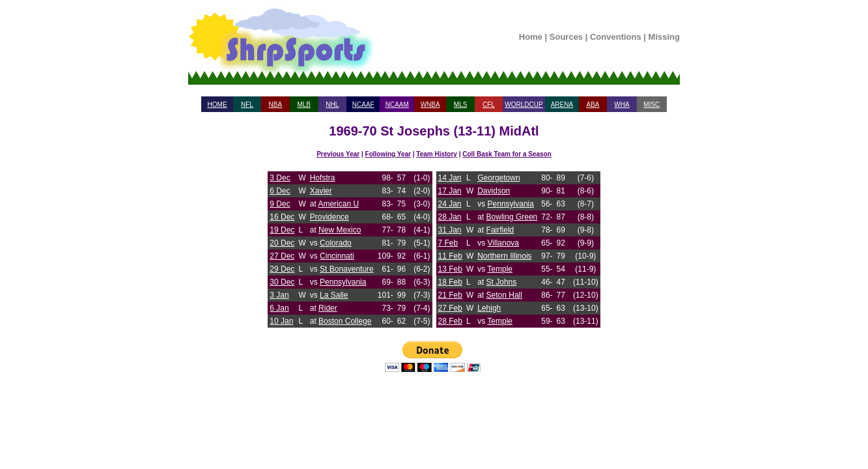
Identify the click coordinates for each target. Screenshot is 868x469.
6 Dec (280, 191)
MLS (461, 105)
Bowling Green (512, 217)
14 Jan (450, 178)
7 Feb (448, 243)
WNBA (430, 105)
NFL (247, 105)
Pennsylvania (343, 282)
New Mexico (340, 230)
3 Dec (280, 178)
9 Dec (280, 204)
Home (531, 37)
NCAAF (363, 105)
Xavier (321, 191)
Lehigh (489, 308)
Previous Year (338, 154)
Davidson (494, 191)
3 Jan (279, 295)
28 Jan (450, 217)
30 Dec (282, 282)
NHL (332, 105)
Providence (329, 217)
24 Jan (450, 204)
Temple (500, 269)
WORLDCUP (524, 105)
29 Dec (282, 269)
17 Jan (450, 191)
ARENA (562, 105)
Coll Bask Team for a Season (507, 154)
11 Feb (450, 256)
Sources (566, 37)
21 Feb (450, 295)
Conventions (616, 37)
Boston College (345, 321)
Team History (437, 154)
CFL (489, 105)
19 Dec (282, 230)
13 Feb (450, 269)
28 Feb (450, 321)
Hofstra (323, 178)
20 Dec (282, 243)
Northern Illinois (504, 256)
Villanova (503, 243)
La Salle (334, 295)
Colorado (336, 243)
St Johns (502, 282)
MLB (304, 105)
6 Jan (279, 308)
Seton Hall (504, 295)
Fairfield (500, 230)
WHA (622, 105)
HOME (217, 105)
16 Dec (282, 217)
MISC (651, 105)
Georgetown (498, 178)
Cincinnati (337, 256)
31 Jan (450, 230)
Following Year (388, 154)
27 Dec (282, 256)
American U (338, 204)
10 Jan (281, 321)
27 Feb (450, 308)
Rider (328, 308)
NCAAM (397, 105)
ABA (593, 105)
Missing (664, 37)
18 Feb (450, 282)
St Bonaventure (347, 269)
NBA (276, 105)
